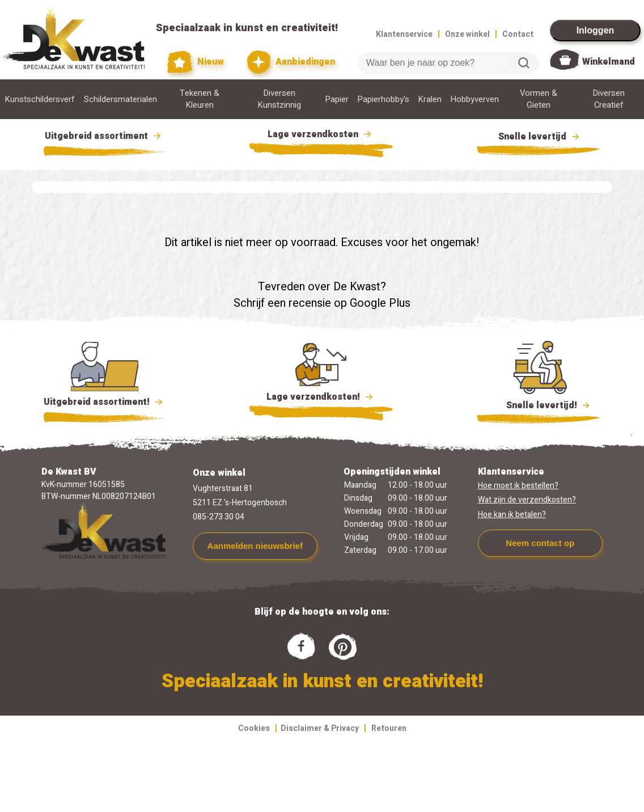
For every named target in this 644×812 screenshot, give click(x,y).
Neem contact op (540, 543)
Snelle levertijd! (541, 404)
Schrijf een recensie (282, 303)
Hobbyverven (475, 100)
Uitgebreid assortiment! (105, 402)
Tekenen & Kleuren (200, 99)
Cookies (254, 728)
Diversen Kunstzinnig (279, 99)
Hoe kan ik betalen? (512, 515)
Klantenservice (404, 34)
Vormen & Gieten (539, 99)
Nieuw (196, 62)
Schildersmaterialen (120, 100)
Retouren (389, 728)
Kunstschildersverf (40, 100)
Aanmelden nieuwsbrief (255, 546)
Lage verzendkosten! (321, 399)
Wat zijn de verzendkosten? (527, 500)
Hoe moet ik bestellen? (518, 486)
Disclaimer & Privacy (320, 728)
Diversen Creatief (609, 99)
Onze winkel (467, 34)
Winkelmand (609, 62)
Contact (518, 34)
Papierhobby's (384, 100)
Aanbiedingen (291, 62)
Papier (337, 100)
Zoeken (524, 63)
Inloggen (596, 30)
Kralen (430, 100)
